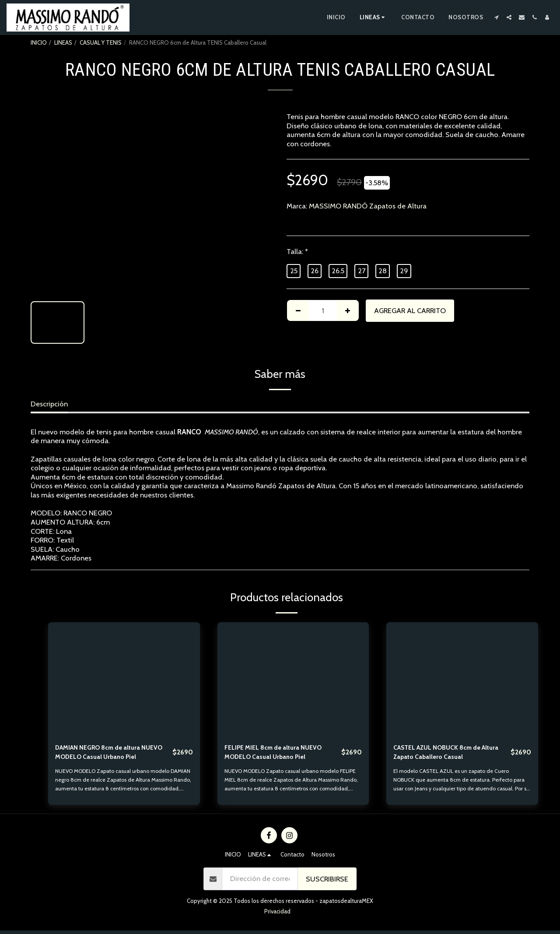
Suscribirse (327, 882)
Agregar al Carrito (410, 310)
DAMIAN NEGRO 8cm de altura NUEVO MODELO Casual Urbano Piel (108, 754)
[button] (496, 17)
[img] (124, 679)
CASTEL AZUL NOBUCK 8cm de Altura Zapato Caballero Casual (445, 754)
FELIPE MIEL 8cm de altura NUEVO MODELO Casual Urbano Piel (280, 754)
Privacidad (277, 915)
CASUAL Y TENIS (101, 42)
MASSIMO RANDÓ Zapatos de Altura (368, 206)
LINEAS (63, 42)
